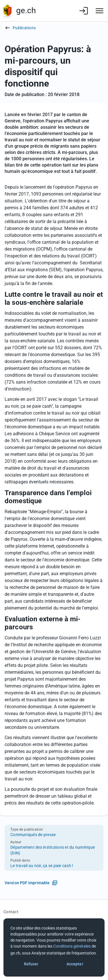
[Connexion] (84, 11)
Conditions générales (72, 946)
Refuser (31, 964)
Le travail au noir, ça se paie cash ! (42, 866)
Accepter (75, 964)
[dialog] (54, 947)
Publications (24, 28)
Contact (11, 912)
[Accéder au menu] (100, 11)
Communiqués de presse (33, 835)
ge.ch (26, 10)
